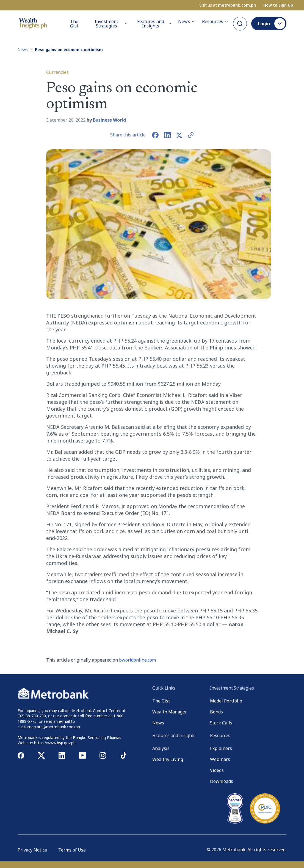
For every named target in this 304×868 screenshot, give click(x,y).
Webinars (220, 759)
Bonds (216, 712)
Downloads (222, 781)
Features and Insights (154, 24)
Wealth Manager (170, 712)
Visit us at (228, 5)
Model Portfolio (226, 701)
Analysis (161, 748)
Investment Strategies (111, 24)
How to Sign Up (278, 5)
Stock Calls (221, 723)
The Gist (74, 24)
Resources (215, 21)
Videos (217, 770)
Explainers (221, 748)
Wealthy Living (168, 759)
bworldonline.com (137, 660)
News (187, 21)
